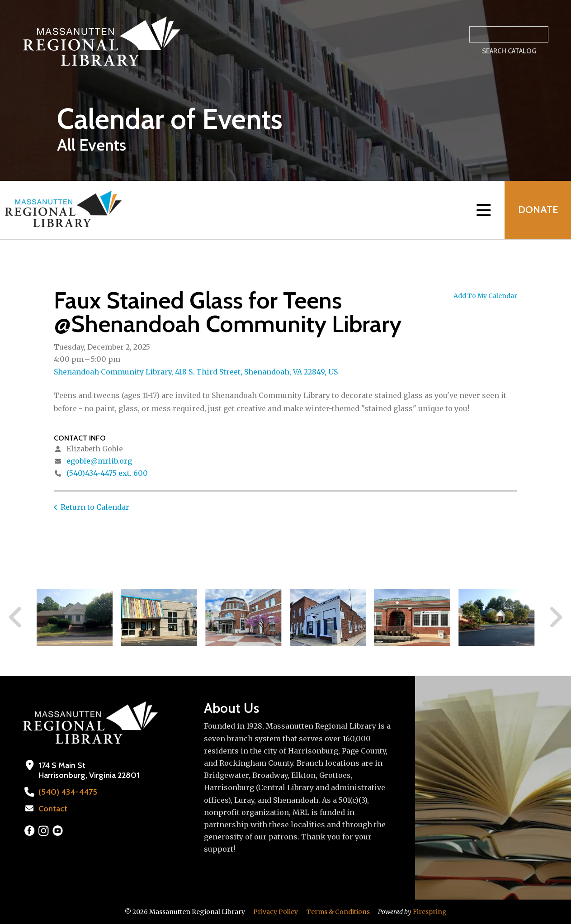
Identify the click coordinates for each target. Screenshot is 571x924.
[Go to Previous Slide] (16, 617)
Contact (53, 809)
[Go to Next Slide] (555, 617)
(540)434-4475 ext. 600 (107, 473)
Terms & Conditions (338, 912)
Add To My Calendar (485, 296)
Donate (538, 210)
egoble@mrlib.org (99, 461)
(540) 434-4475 (67, 792)
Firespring (430, 912)
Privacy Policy (276, 912)
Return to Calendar (95, 507)
